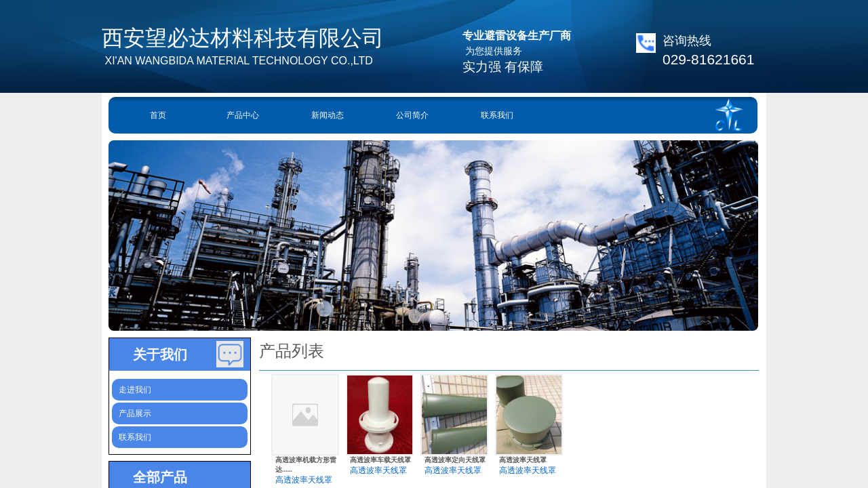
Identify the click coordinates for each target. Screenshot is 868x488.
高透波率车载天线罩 (380, 460)
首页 (158, 115)
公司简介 (412, 115)
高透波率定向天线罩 (455, 460)
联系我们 (497, 115)
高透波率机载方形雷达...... (306, 465)
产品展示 (135, 413)
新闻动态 (328, 115)
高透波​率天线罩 (523, 460)
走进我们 (135, 390)
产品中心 (243, 115)
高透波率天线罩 (304, 480)
